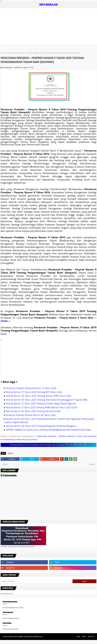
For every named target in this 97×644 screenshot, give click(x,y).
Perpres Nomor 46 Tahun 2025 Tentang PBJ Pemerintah (33, 411)
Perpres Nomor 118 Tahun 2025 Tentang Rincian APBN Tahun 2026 (38, 396)
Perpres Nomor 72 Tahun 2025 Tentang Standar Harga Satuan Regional (41, 404)
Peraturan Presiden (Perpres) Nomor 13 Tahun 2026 (31, 388)
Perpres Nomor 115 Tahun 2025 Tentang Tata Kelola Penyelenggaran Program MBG (46, 400)
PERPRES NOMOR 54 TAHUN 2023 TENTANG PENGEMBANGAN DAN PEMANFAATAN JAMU (48, 430)
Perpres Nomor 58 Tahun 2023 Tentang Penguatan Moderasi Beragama (41, 426)
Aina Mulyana (8, 67)
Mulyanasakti (13, 637)
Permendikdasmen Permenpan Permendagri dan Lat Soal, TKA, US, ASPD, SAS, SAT (48, 445)
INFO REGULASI (48, 5)
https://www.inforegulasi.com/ (34, 637)
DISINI (4, 321)
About (84, 637)
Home (2, 53)
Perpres (8, 53)
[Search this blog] (37, 581)
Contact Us (91, 637)
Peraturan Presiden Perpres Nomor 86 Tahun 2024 (31, 415)
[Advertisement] (48, 27)
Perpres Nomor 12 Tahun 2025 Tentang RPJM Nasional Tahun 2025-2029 (41, 408)
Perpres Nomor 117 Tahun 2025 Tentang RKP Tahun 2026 (34, 392)
